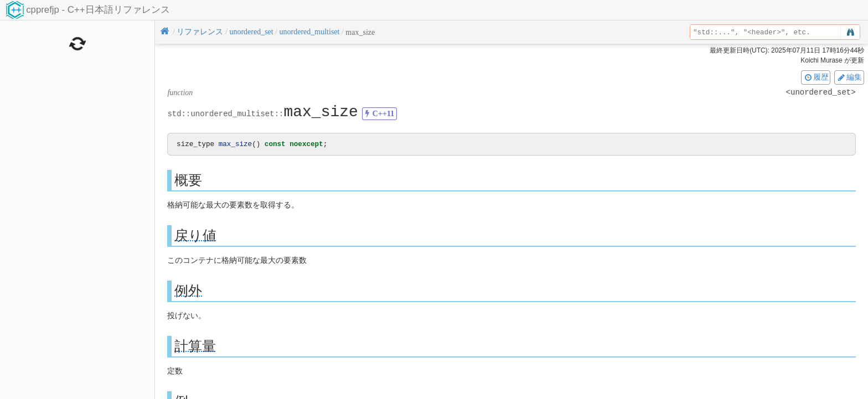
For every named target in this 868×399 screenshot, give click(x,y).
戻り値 (195, 236)
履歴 (816, 77)
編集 (849, 77)
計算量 (195, 347)
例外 (188, 291)
